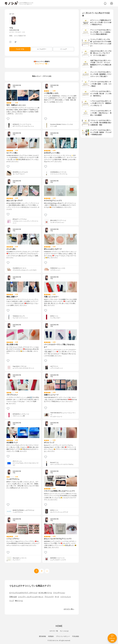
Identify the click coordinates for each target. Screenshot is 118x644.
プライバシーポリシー (63, 636)
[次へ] (42, 571)
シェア (64, 49)
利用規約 (51, 636)
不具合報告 (76, 636)
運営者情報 (42, 636)
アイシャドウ (49, 597)
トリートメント (66, 597)
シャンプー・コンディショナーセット (31, 597)
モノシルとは (64, 631)
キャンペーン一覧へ (42, 64)
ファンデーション (59, 593)
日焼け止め (13, 597)
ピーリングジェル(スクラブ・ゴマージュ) (23, 593)
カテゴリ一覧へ (69, 609)
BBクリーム (19, 601)
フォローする (20, 49)
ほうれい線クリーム (45, 593)
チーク (57, 597)
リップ (12, 601)
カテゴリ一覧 (54, 631)
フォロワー (42, 49)
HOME (59, 626)
